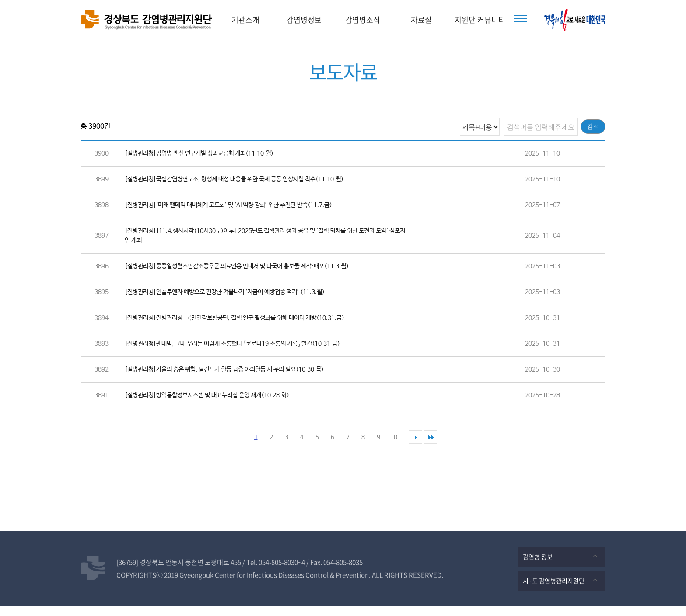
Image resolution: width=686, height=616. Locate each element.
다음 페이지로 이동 (415, 447)
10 (394, 447)
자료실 (421, 19)
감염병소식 (363, 19)
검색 (590, 126)
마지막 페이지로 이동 (430, 447)
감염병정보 (304, 19)
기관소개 (245, 19)
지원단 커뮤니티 (480, 19)
